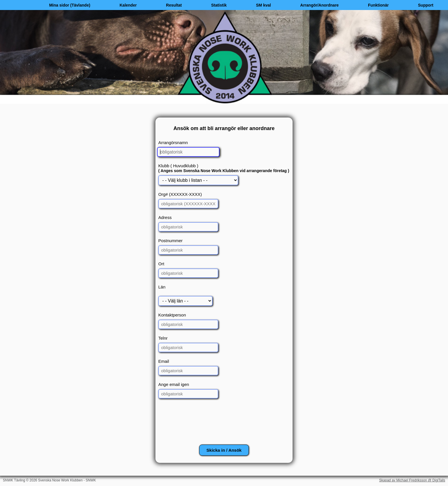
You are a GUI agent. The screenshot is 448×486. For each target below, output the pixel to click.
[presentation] (224, 424)
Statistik (219, 5)
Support (426, 5)
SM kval (263, 5)
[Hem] (17, 5)
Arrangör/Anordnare (320, 5)
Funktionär (378, 5)
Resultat (174, 5)
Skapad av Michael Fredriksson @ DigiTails (412, 480)
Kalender (128, 5)
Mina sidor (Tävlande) (70, 5)
